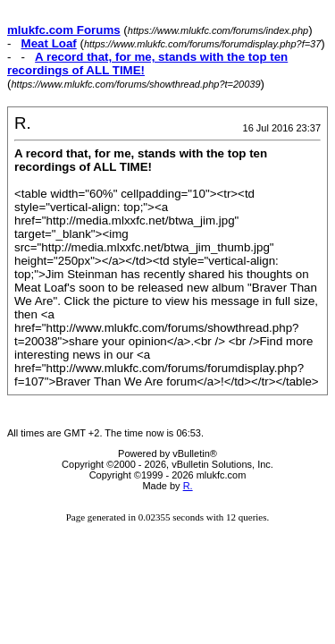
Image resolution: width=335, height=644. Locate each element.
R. (188, 486)
